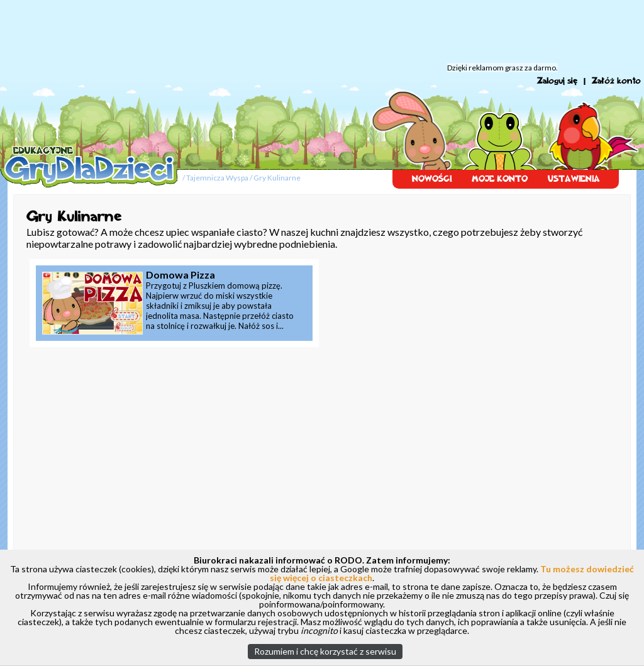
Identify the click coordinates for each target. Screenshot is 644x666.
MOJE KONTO (500, 179)
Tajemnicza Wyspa (217, 178)
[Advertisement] (322, 31)
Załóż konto (616, 81)
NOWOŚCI (432, 179)
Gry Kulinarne (277, 178)
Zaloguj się (557, 81)
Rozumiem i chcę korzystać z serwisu (325, 651)
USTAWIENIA (574, 179)
